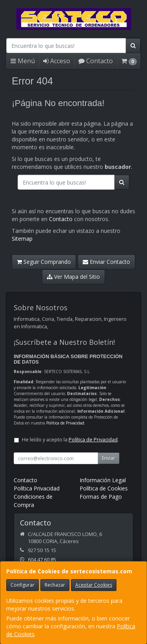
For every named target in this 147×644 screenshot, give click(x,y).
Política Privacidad (37, 488)
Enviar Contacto (106, 262)
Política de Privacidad (65, 423)
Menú (23, 61)
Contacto (96, 61)
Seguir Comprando (44, 262)
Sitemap (22, 239)
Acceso (57, 61)
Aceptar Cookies (94, 585)
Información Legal (103, 480)
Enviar (109, 458)
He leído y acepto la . (70, 440)
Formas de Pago (101, 497)
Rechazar (55, 585)
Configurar (23, 585)
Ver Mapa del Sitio (73, 277)
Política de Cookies (104, 488)
